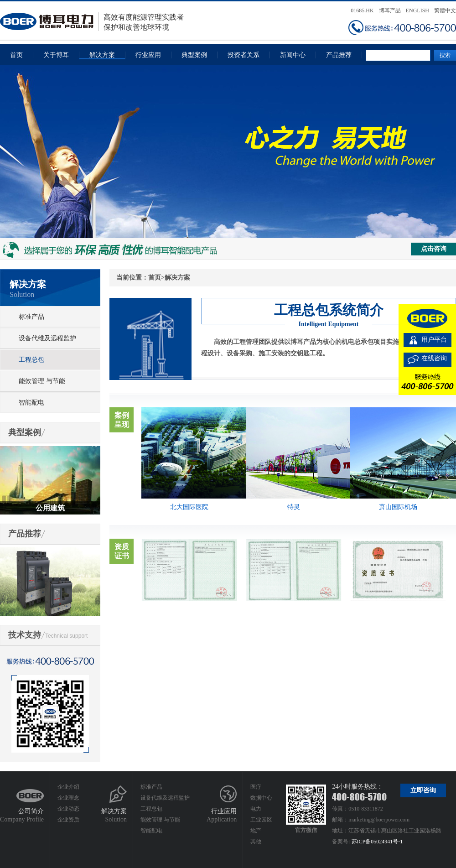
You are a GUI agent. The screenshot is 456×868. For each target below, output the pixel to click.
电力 (256, 809)
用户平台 (434, 340)
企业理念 (68, 798)
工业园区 (261, 820)
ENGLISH (417, 10)
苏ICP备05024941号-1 (377, 842)
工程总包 (31, 360)
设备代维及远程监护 (47, 338)
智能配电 (31, 403)
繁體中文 (445, 10)
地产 (256, 831)
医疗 (256, 787)
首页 (16, 55)
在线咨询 (434, 358)
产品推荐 (339, 55)
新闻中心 (293, 55)
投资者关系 (244, 55)
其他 (256, 842)
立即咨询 (423, 790)
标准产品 (31, 317)
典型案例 (194, 55)
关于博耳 (56, 55)
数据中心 (261, 798)
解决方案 (102, 55)
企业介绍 (68, 787)
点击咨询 (434, 249)
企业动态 (68, 809)
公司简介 (31, 811)
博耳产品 (390, 10)
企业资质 (68, 820)
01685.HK (362, 10)
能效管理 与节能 (42, 381)
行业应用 (148, 55)
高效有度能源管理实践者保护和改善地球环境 (92, 22)
